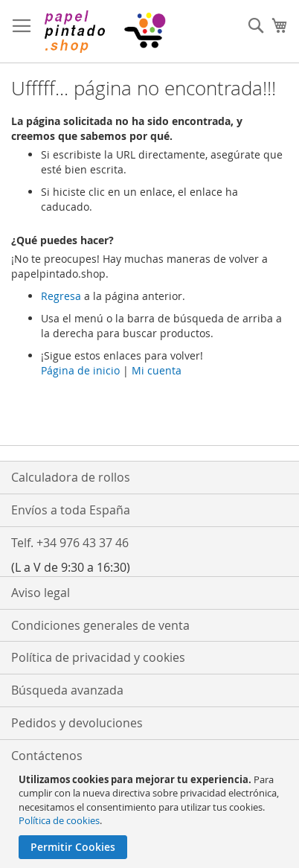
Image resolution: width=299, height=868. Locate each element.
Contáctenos (47, 756)
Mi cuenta (157, 370)
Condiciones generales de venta (100, 625)
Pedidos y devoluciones (77, 723)
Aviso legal (41, 593)
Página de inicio (80, 370)
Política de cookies (59, 820)
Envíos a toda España (71, 510)
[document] (151, 816)
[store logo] (104, 32)
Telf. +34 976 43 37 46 (70, 543)
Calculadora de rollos (71, 477)
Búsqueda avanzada (67, 690)
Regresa (61, 296)
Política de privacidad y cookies (98, 657)
